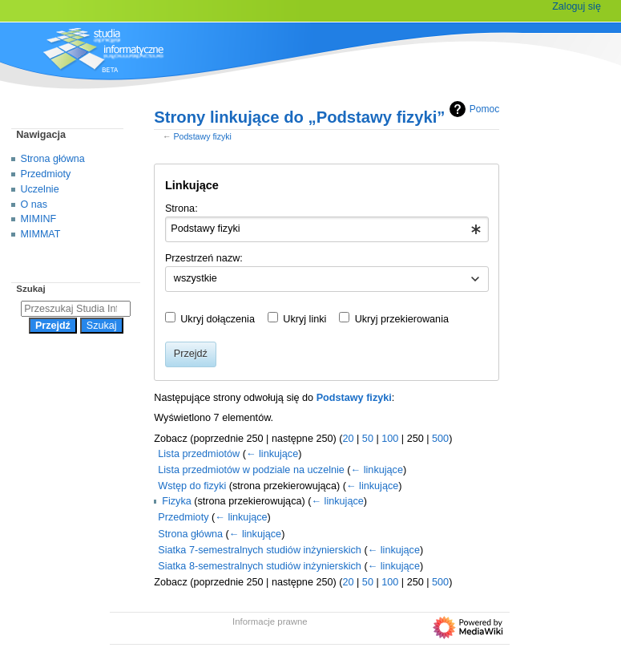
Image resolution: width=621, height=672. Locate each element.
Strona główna (190, 534)
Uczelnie (40, 189)
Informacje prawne (270, 621)
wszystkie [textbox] (196, 278)
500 (440, 439)
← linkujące (272, 454)
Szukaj (30, 289)
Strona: (181, 208)
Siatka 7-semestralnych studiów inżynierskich (260, 550)
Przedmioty (183, 517)
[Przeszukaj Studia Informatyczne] (76, 309)
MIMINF (39, 219)
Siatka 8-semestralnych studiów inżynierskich (260, 566)
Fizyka (177, 501)
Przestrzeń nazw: (204, 258)
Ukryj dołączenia (218, 319)
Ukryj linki (304, 319)
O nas (34, 204)
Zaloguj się (577, 6)
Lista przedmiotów (199, 454)
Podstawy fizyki (202, 136)
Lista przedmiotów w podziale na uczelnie (251, 470)
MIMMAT (41, 234)
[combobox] (327, 229)
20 (348, 439)
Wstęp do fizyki (192, 486)
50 (368, 439)
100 (390, 439)
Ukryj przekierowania (402, 319)
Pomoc (472, 109)
